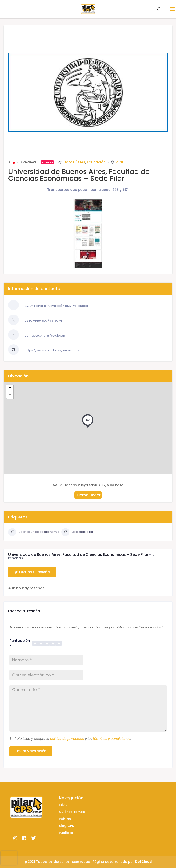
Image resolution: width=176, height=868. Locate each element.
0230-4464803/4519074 (43, 321)
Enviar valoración (31, 751)
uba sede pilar (77, 532)
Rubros (65, 819)
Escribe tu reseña (32, 572)
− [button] (10, 395)
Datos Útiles (74, 162)
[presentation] (9, 858)
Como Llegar (88, 495)
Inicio (63, 805)
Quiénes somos (72, 812)
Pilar (120, 162)
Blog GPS (66, 826)
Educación (96, 162)
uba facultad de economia (34, 532)
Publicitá (66, 833)
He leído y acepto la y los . (73, 739)
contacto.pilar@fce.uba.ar (45, 335)
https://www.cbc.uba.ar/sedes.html (52, 350)
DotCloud (143, 862)
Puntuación (20, 643)
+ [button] (10, 388)
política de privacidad (67, 739)
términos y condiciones (112, 739)
